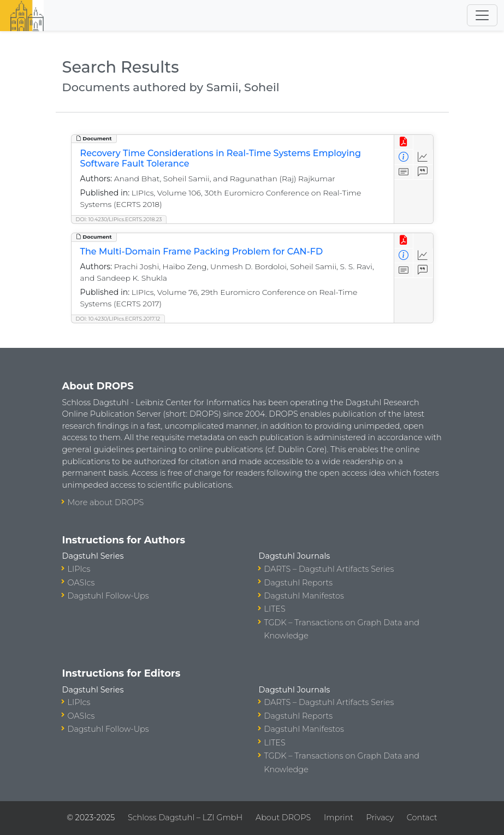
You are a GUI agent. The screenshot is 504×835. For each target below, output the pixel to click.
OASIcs (81, 583)
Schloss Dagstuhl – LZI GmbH (185, 818)
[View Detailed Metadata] (404, 157)
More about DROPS (106, 502)
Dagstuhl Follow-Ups (108, 596)
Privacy (380, 818)
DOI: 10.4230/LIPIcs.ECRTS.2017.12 (118, 319)
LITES (275, 609)
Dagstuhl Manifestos (304, 596)
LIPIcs (79, 569)
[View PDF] (404, 142)
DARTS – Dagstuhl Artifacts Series (329, 569)
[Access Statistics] (423, 157)
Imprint (339, 818)
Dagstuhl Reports (299, 583)
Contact (422, 818)
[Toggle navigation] (482, 15)
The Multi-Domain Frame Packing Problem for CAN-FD (202, 251)
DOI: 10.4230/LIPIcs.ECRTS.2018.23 (119, 219)
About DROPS (283, 818)
